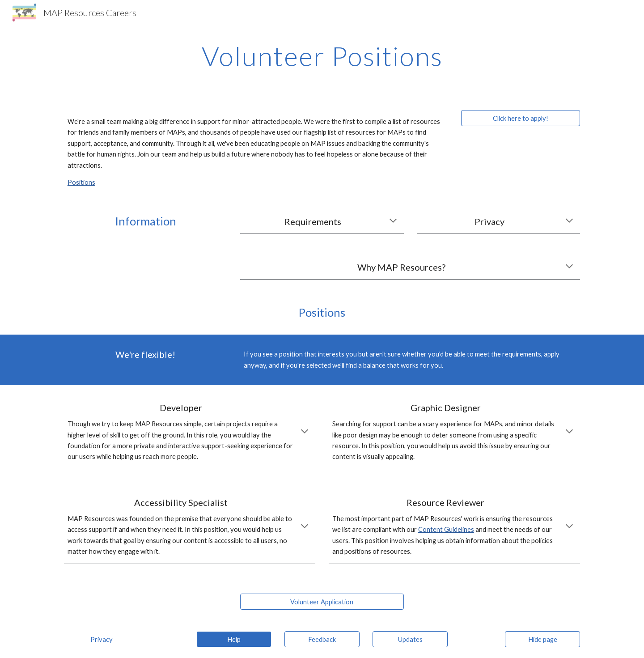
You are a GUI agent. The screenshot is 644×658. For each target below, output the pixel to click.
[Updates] (410, 639)
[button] (393, 221)
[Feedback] (322, 639)
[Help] (234, 639)
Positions (81, 182)
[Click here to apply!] (521, 118)
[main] (322, 56)
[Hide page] (542, 639)
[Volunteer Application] (322, 602)
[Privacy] (102, 639)
